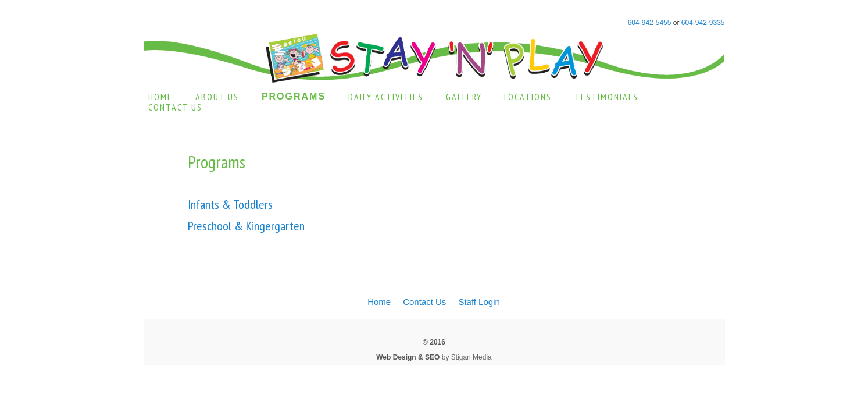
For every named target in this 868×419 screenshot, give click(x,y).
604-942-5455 (650, 23)
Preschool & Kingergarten (246, 226)
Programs (294, 96)
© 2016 (434, 342)
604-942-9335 (703, 23)
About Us (217, 97)
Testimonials (606, 97)
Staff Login (479, 302)
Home (160, 97)
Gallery (464, 97)
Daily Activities (386, 97)
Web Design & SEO (408, 357)
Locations (528, 97)
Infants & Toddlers (230, 204)
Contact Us (175, 107)
